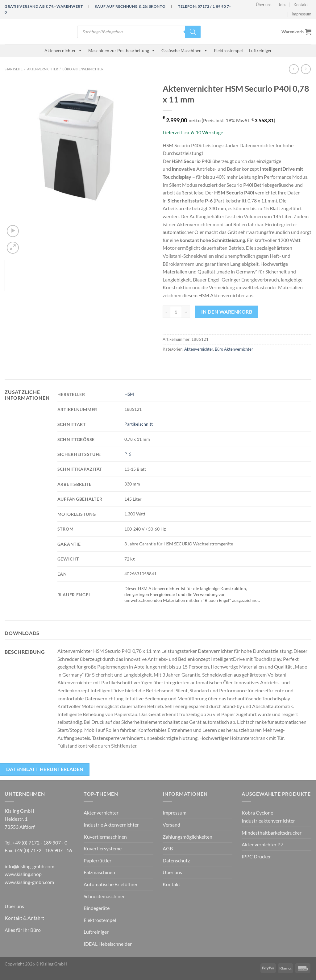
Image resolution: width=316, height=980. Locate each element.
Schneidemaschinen (105, 896)
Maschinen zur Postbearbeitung (122, 50)
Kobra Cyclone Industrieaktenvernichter (268, 817)
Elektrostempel (228, 50)
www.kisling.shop (23, 874)
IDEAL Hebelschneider (108, 944)
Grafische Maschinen (185, 50)
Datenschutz (176, 860)
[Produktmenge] (176, 312)
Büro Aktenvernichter (83, 69)
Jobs (282, 5)
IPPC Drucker (256, 856)
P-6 (128, 454)
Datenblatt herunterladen (45, 769)
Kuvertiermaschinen (105, 837)
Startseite (14, 69)
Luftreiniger (260, 50)
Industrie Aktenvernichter (111, 825)
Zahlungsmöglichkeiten (187, 837)
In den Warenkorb (227, 312)
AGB (168, 848)
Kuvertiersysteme (103, 848)
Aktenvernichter (63, 50)
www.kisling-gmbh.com (29, 882)
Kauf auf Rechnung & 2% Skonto (130, 6)
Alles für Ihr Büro (23, 930)
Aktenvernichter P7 (262, 844)
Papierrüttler (98, 860)
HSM (129, 394)
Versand (171, 825)
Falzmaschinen (99, 872)
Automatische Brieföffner (111, 884)
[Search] (193, 32)
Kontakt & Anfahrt (24, 918)
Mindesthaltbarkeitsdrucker (272, 833)
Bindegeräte (97, 908)
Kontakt (301, 5)
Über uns (264, 5)
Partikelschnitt (139, 424)
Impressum (301, 14)
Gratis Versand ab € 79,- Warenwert (44, 6)
